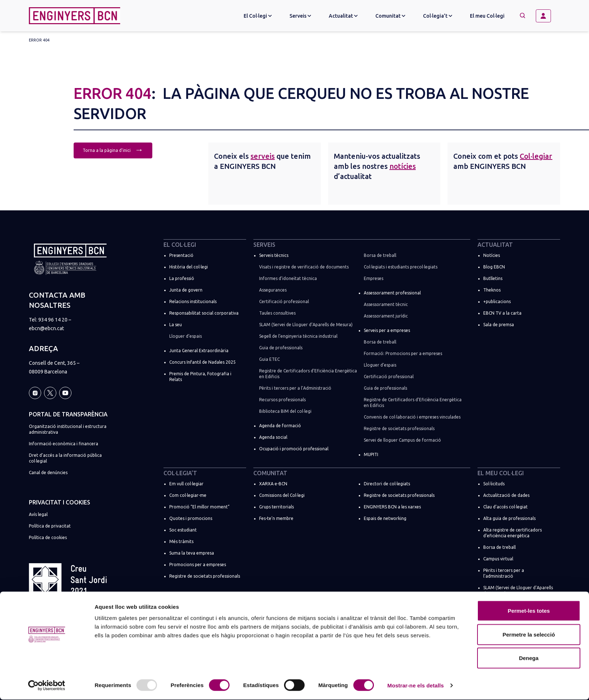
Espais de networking (385, 518)
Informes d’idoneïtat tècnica (288, 278)
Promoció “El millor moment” (199, 507)
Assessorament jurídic (386, 316)
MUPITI (371, 454)
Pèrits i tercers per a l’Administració (295, 388)
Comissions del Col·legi (282, 495)
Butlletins (493, 278)
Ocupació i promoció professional (294, 449)
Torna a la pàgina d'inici (113, 150)
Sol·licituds (494, 484)
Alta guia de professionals (509, 518)
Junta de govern (186, 290)
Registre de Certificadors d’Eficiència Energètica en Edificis (308, 374)
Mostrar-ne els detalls (415, 686)
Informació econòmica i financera (64, 444)
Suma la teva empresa (192, 553)
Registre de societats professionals (399, 428)
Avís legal (38, 514)
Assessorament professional (392, 293)
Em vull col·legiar (186, 484)
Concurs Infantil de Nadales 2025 (202, 362)
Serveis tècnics (274, 255)
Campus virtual (498, 559)
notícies (403, 166)
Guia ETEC (269, 359)
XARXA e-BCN (273, 484)
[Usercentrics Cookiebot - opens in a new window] (47, 686)
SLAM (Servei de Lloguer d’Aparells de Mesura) (306, 325)
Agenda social (273, 437)
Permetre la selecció (529, 635)
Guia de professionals (281, 348)
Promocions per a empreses (198, 565)
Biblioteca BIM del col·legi (285, 411)
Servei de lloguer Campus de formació (402, 440)
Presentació (181, 255)
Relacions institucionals (193, 301)
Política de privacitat (50, 526)
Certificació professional (284, 301)
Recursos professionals (282, 400)
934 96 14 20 (53, 320)
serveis (263, 156)
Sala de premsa (499, 325)
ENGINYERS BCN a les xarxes (392, 507)
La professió (182, 278)
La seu (176, 325)
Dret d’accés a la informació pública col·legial (65, 458)
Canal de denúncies (48, 472)
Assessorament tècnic (386, 304)
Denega (529, 658)
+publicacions (497, 301)
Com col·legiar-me (188, 495)
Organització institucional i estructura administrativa (68, 429)
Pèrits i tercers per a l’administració (504, 573)
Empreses (374, 278)
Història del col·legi (189, 267)
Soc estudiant (183, 530)
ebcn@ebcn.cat (46, 328)
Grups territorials (276, 507)
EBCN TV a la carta (502, 313)
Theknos (492, 290)
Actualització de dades (506, 495)
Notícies (492, 255)
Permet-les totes (529, 611)
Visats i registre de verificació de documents (304, 267)
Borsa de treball (380, 255)
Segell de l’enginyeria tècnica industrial (298, 336)
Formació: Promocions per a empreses (403, 353)
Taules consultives (277, 313)
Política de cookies (48, 537)
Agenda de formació (280, 426)
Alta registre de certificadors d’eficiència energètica (512, 533)
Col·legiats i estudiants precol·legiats (401, 267)
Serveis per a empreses (387, 330)
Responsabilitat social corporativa (204, 313)
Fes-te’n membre (276, 518)
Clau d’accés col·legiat (505, 507)
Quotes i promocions (191, 518)
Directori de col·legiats (387, 484)
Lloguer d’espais (186, 336)
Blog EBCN (494, 267)
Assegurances (273, 290)
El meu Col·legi (487, 16)
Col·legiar (536, 156)
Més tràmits (181, 541)
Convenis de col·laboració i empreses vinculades (412, 417)
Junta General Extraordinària (199, 351)
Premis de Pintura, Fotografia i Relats (200, 377)
